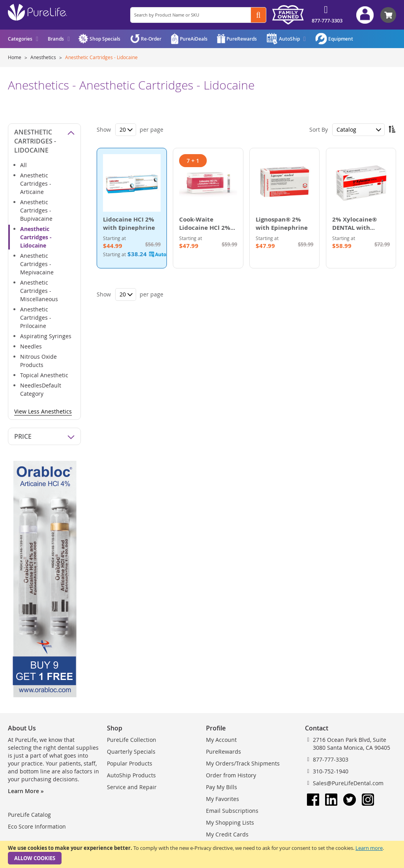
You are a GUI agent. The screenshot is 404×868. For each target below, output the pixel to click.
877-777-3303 (327, 20)
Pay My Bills (222, 787)
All (23, 165)
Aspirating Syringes (46, 336)
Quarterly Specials (131, 752)
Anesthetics (44, 57)
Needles (31, 346)
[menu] (39, 39)
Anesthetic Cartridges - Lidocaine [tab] (35, 141)
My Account (221, 740)
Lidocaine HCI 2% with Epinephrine (129, 224)
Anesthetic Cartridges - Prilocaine (36, 318)
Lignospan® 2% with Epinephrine (282, 224)
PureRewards (224, 752)
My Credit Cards (227, 834)
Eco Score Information (37, 826)
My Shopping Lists (230, 822)
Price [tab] (23, 436)
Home (15, 57)
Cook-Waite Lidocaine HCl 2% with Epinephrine (205, 228)
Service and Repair (132, 787)
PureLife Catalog (29, 815)
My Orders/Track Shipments (243, 763)
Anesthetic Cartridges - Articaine (36, 183)
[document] (202, 854)
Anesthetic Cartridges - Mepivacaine (37, 264)
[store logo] (37, 12)
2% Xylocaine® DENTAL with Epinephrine (354, 228)
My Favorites (223, 799)
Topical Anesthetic (44, 375)
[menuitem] (23, 39)
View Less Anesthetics (43, 411)
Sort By (319, 129)
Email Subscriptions (232, 811)
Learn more (369, 848)
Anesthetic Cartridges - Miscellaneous (39, 291)
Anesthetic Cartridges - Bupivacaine (36, 210)
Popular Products (130, 763)
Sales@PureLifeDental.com (348, 783)
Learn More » (26, 791)
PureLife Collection (132, 740)
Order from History (231, 775)
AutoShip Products (131, 775)
